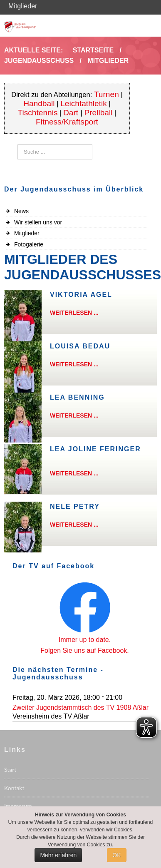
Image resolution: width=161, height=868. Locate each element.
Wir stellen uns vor (38, 222)
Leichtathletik (84, 103)
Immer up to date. (85, 640)
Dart (72, 113)
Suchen (18, 145)
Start (10, 770)
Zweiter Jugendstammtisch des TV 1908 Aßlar (80, 708)
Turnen (107, 94)
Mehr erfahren (58, 855)
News (21, 211)
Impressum (18, 806)
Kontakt (14, 788)
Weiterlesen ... (74, 313)
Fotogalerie (29, 244)
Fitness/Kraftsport (67, 122)
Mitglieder (27, 233)
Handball (39, 103)
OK (116, 855)
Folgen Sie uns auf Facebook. (85, 650)
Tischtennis (37, 113)
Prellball (98, 113)
